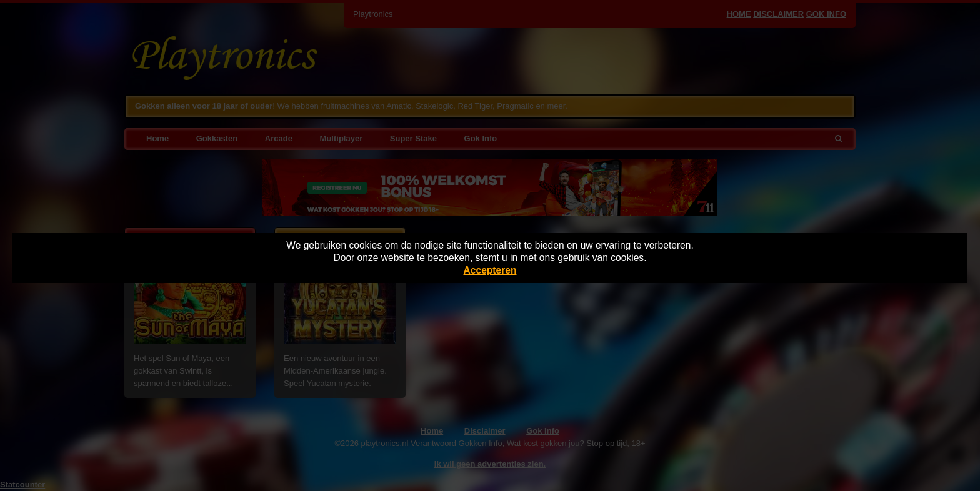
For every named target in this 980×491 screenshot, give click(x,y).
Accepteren (490, 270)
